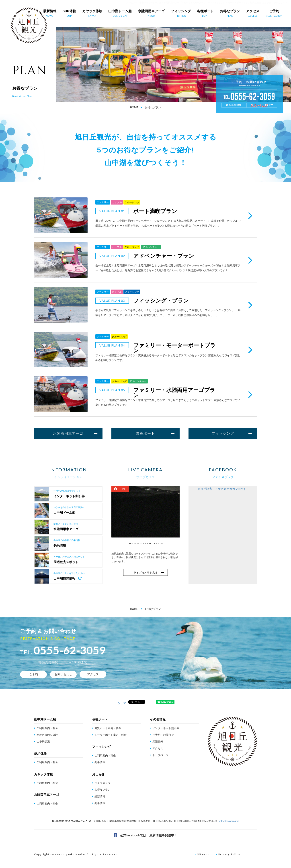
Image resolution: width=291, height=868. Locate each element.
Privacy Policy (228, 854)
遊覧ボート (155, 434)
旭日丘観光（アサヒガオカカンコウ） (222, 489)
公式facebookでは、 (145, 835)
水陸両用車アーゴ (151, 13)
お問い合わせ (63, 674)
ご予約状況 (42, 742)
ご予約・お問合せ (162, 735)
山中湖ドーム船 (120, 13)
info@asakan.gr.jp (229, 821)
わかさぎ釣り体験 (46, 735)
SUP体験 (69, 13)
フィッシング (181, 13)
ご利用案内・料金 (46, 728)
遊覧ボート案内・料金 (107, 728)
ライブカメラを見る (149, 573)
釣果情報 (99, 762)
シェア (122, 703)
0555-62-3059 (70, 650)
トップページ (159, 755)
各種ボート (205, 13)
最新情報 (50, 13)
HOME (134, 107)
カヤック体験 (92, 13)
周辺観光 (157, 742)
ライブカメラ (101, 783)
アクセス (253, 13)
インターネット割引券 (165, 728)
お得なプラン (230, 13)
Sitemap (202, 854)
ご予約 (274, 13)
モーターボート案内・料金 (109, 735)
